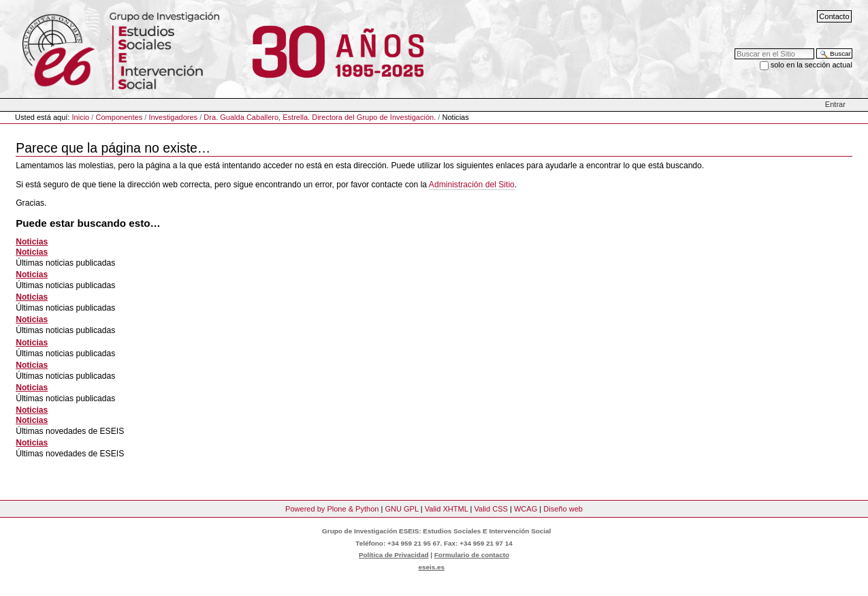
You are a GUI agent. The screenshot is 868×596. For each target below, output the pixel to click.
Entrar (835, 104)
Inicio (81, 117)
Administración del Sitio (472, 185)
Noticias (32, 242)
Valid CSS (491, 509)
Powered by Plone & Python (332, 509)
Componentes (119, 117)
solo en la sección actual (811, 65)
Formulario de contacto (472, 555)
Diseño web (563, 509)
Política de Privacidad (394, 555)
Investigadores (173, 117)
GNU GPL (401, 509)
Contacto (834, 16)
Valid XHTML (447, 509)
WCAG (526, 509)
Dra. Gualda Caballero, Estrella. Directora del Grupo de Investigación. (320, 117)
